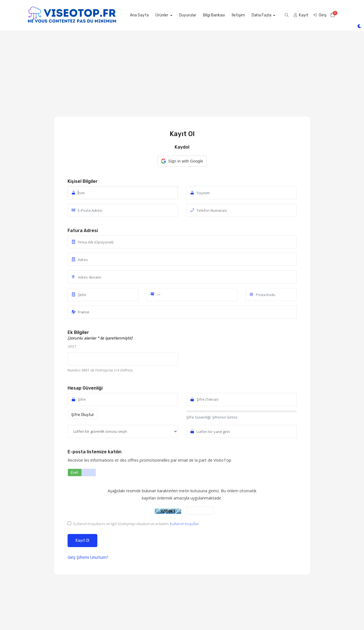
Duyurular (200, 15)
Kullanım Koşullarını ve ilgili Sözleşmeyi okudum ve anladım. (133, 524)
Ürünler (174, 15)
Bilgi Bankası (226, 15)
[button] (182, 161)
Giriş (72, 557)
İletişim (250, 15)
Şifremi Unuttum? (92, 557)
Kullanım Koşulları (185, 524)
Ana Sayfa (151, 15)
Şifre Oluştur (83, 415)
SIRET (72, 346)
